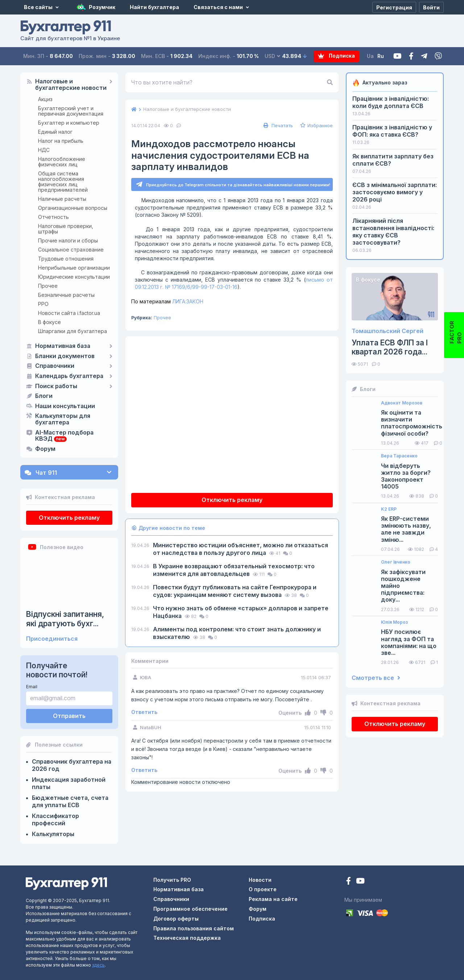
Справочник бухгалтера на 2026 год (72, 765)
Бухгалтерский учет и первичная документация (71, 111)
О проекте (263, 889)
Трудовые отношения (66, 259)
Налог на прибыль (61, 141)
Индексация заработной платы (69, 783)
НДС (44, 150)
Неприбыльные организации (74, 268)
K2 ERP (389, 509)
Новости (260, 880)
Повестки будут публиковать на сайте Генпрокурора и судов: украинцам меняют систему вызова (235, 591)
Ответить (144, 712)
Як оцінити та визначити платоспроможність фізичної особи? (412, 423)
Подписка (330, 56)
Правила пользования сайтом (194, 928)
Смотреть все (376, 678)
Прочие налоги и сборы (68, 240)
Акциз (45, 99)
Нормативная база (63, 346)
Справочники (55, 366)
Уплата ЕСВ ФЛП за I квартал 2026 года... (390, 347)
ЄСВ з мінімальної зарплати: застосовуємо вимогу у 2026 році (395, 192)
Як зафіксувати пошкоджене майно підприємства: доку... (403, 586)
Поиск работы (56, 386)
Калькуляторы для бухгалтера (63, 419)
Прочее (48, 286)
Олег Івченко (396, 562)
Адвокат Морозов (402, 403)
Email (32, 687)
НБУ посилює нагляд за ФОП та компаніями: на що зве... (409, 642)
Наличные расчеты (62, 199)
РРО (43, 304)
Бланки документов (65, 356)
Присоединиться (52, 639)
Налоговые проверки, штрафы (66, 229)
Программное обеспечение (190, 909)
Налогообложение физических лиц (62, 162)
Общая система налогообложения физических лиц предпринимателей (63, 182)
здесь (98, 965)
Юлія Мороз (394, 622)
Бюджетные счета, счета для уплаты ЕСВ (70, 801)
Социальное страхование (71, 250)
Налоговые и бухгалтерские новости (71, 85)
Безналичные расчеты (66, 295)
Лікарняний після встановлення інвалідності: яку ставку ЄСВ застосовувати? (393, 232)
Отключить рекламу (69, 518)
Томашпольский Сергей (388, 331)
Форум (45, 449)
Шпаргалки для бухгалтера (72, 331)
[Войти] (431, 7)
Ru (381, 56)
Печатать (277, 125)
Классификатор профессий (55, 819)
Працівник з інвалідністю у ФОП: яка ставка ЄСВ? (392, 131)
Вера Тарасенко (399, 456)
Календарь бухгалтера (69, 376)
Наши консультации (65, 406)
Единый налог (55, 132)
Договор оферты (176, 919)
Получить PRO (172, 880)
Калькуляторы (53, 834)
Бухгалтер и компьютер (69, 123)
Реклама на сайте (273, 899)
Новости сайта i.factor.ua (69, 313)
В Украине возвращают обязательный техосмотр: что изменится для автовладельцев (234, 570)
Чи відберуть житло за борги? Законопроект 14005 (406, 476)
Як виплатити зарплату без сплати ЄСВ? (393, 160)
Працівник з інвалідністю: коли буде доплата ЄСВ (391, 102)
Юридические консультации (74, 277)
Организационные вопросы (73, 208)
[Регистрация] (394, 7)
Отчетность (53, 217)
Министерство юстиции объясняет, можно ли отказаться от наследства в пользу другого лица (241, 549)
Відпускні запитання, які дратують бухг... (65, 619)
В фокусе (49, 322)
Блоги (44, 396)
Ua (370, 56)
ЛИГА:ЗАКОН (167, 302)
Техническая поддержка (187, 938)
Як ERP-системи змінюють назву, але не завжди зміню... (406, 529)
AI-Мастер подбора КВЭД (64, 436)
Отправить (69, 716)
